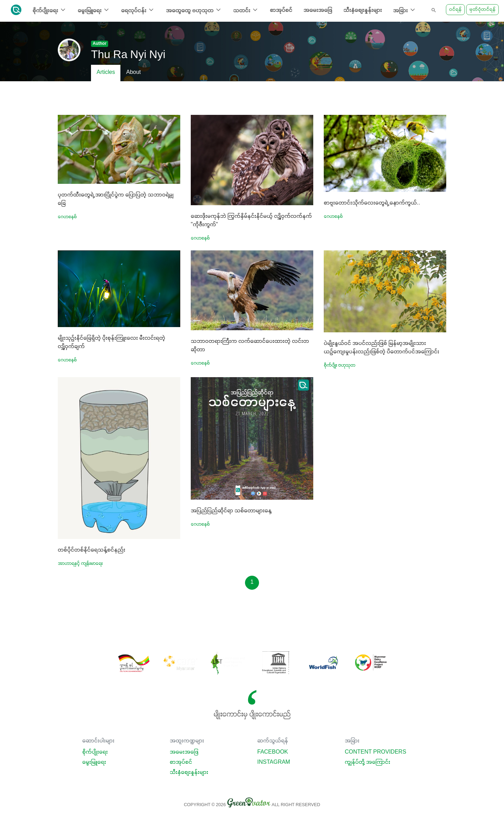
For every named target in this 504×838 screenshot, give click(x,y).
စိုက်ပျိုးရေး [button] (50, 10)
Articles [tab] (106, 72)
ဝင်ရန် (455, 10)
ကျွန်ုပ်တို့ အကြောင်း (367, 762)
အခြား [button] (405, 10)
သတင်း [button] (246, 10)
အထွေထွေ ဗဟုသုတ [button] (194, 10)
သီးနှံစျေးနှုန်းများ (363, 11)
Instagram (274, 762)
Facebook (273, 752)
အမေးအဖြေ (318, 11)
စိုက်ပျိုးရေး (95, 752)
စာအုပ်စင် (281, 11)
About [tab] (133, 72)
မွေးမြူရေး (94, 762)
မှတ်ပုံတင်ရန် (482, 10)
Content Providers (376, 752)
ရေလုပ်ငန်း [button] (138, 10)
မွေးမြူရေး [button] (94, 10)
